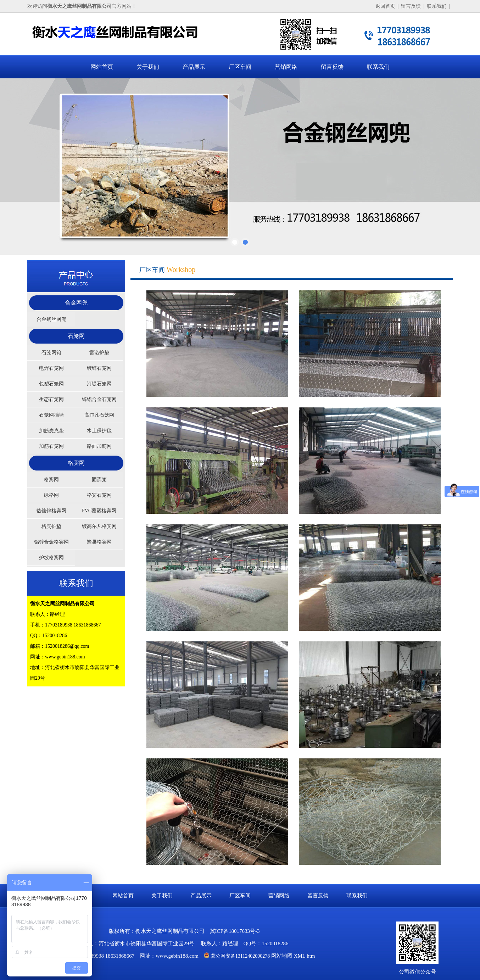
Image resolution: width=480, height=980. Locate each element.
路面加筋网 (99, 446)
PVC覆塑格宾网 (99, 511)
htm (311, 956)
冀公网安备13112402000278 (240, 956)
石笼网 (76, 336)
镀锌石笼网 (99, 368)
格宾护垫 (51, 526)
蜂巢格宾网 (99, 542)
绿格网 (51, 495)
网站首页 (102, 67)
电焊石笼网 (51, 368)
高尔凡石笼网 (99, 415)
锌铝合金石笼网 (99, 399)
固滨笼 (99, 480)
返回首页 (385, 6)
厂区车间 (240, 67)
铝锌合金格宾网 (51, 542)
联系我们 (437, 6)
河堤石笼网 (99, 384)
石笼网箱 (51, 353)
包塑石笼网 (51, 384)
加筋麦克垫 (51, 431)
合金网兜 (76, 303)
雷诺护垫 (99, 353)
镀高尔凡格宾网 (99, 526)
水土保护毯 (99, 431)
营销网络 (286, 67)
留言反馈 (411, 6)
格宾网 (76, 463)
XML (300, 956)
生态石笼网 (51, 399)
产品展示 (194, 67)
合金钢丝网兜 (51, 319)
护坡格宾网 (51, 558)
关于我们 (148, 67)
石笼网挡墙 (51, 415)
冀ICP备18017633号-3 (235, 931)
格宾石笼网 (99, 495)
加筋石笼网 (51, 446)
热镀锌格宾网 (51, 511)
